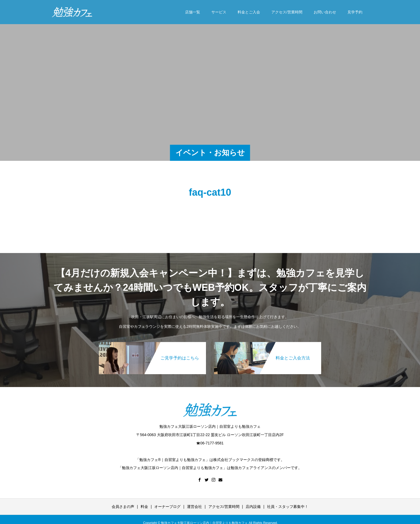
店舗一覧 (193, 12)
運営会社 (194, 507)
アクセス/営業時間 (287, 12)
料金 (144, 507)
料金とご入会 (249, 12)
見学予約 (355, 12)
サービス (219, 12)
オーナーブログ (167, 507)
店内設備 (253, 507)
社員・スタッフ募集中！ (288, 507)
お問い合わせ (325, 12)
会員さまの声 (123, 507)
